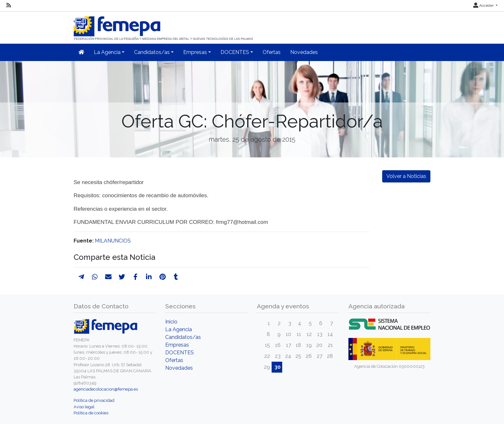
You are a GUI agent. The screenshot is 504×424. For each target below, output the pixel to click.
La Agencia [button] (107, 52)
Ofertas (272, 52)
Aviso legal (84, 407)
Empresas (177, 345)
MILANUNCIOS (113, 241)
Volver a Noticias (406, 176)
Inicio (171, 322)
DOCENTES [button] (235, 52)
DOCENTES (180, 353)
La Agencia (179, 329)
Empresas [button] (195, 52)
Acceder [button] (484, 5)
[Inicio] (164, 26)
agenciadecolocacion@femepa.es (106, 389)
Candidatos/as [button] (152, 52)
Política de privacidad (94, 400)
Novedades (304, 52)
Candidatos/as (183, 337)
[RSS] (9, 5)
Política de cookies (91, 413)
